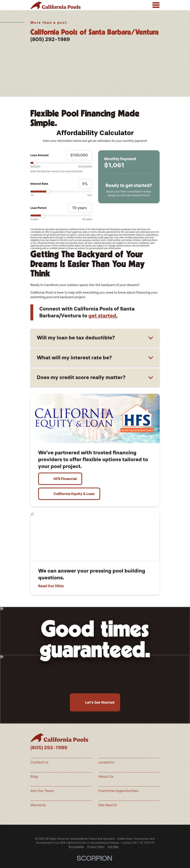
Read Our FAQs (51, 586)
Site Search (108, 805)
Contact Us (39, 762)
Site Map (113, 847)
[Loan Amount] (79, 155)
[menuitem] (76, 847)
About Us (106, 777)
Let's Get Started (100, 702)
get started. (103, 316)
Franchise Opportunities (118, 791)
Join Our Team (42, 791)
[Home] (56, 5)
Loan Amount (39, 155)
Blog (34, 777)
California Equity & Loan (74, 494)
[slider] (61, 163)
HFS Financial (65, 479)
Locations (106, 762)
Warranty (38, 805)
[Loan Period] (80, 208)
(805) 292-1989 (50, 39)
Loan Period (38, 208)
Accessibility (76, 847)
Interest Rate (39, 184)
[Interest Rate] (85, 184)
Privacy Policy (96, 847)
